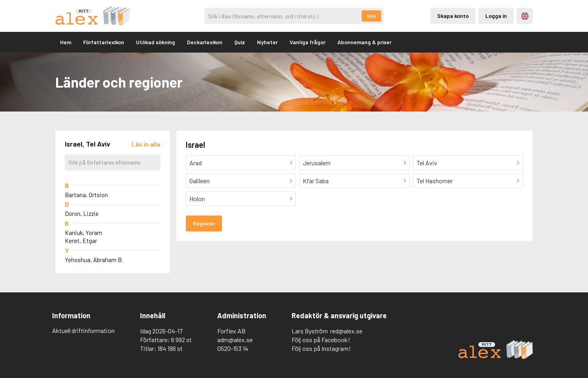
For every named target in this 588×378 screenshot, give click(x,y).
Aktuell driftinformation (83, 330)
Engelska (525, 16)
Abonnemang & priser (364, 42)
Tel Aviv (427, 163)
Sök (371, 16)
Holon (197, 199)
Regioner (204, 223)
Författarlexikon (104, 42)
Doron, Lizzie (82, 213)
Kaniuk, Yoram (84, 233)
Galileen (200, 181)
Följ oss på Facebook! (321, 340)
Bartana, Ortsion (86, 195)
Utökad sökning (156, 42)
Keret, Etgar (81, 241)
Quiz (240, 42)
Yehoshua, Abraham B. (94, 260)
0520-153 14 (233, 348)
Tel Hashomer (435, 181)
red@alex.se (346, 331)
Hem (66, 42)
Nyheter (267, 42)
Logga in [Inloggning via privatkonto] (496, 16)
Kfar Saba (316, 181)
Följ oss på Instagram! (321, 348)
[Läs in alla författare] (146, 144)
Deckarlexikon (205, 42)
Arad (196, 163)
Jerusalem (317, 163)
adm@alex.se (235, 340)
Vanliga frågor (308, 42)
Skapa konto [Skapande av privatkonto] (453, 16)
